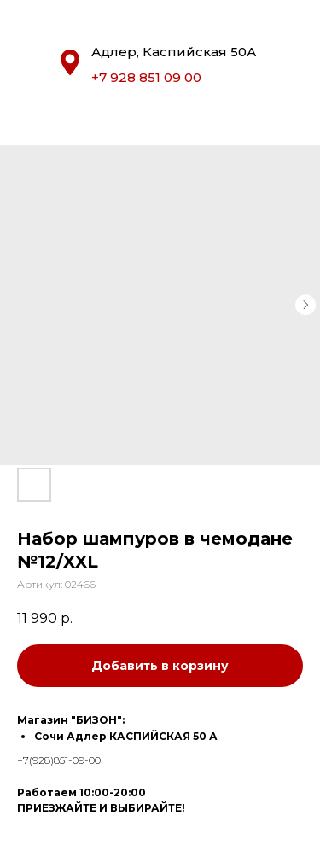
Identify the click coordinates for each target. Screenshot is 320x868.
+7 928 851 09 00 (146, 77)
